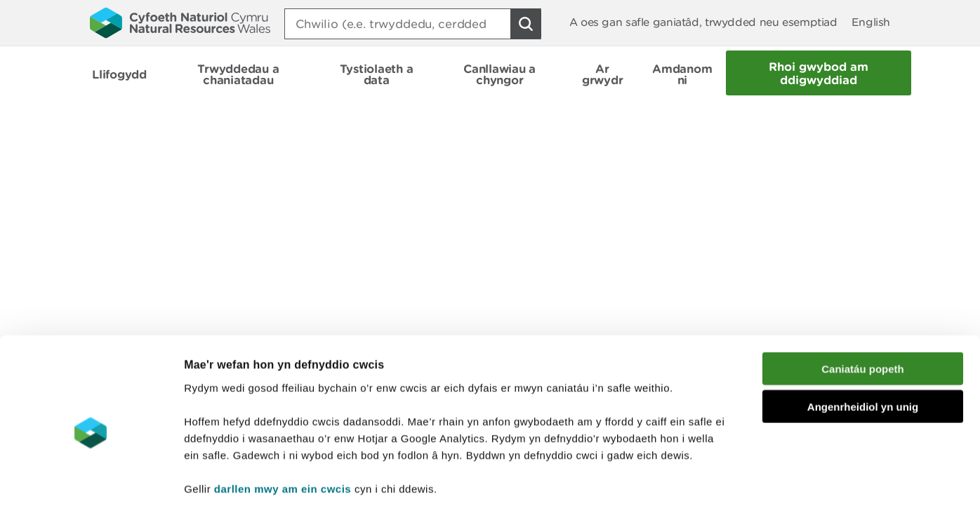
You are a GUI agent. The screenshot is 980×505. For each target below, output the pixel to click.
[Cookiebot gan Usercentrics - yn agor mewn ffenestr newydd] (91, 478)
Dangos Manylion (781, 477)
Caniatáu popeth (863, 301)
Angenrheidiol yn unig (863, 339)
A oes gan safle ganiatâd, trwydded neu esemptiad (703, 22)
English (871, 22)
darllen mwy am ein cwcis (283, 420)
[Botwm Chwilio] (526, 24)
